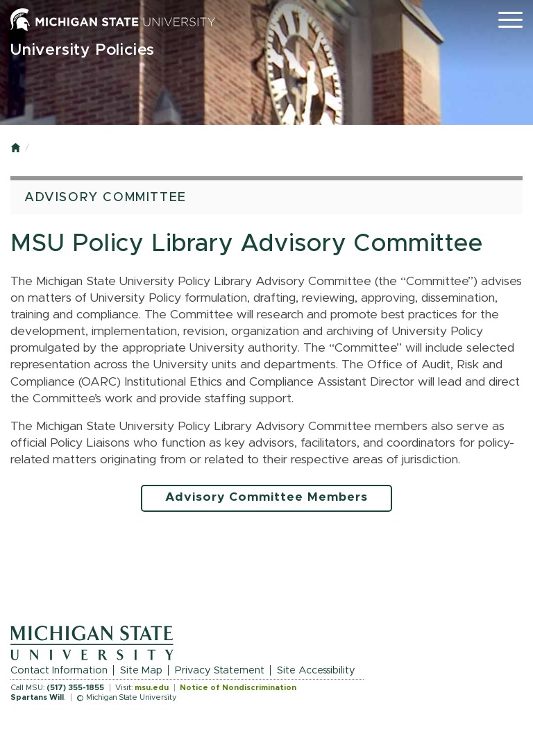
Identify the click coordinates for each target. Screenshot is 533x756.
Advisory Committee (105, 198)
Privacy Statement (220, 670)
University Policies (83, 50)
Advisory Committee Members (266, 497)
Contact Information (59, 670)
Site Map (141, 670)
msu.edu (152, 688)
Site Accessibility (316, 670)
